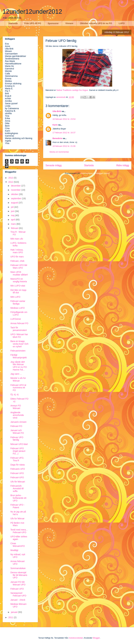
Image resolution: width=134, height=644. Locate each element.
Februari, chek (17, 261)
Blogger (96, 638)
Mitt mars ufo (17, 239)
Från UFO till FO (33, 23)
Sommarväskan (18, 568)
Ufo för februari (18, 482)
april (13, 220)
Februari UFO (17, 473)
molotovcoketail (76, 638)
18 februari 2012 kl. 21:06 (64, 146)
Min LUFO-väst (18, 286)
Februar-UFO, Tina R (17, 459)
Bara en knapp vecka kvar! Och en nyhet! (19, 344)
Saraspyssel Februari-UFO (18, 594)
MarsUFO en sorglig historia (19, 280)
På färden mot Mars (17, 524)
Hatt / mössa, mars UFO (17, 251)
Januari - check (18, 600)
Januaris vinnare (18, 422)
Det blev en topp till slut (18, 291)
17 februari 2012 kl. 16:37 (64, 133)
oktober (15, 194)
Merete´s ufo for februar (18, 379)
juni (13, 211)
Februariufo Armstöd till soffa (17, 488)
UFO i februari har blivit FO (19, 336)
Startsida (13, 23)
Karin (55, 125)
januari (14, 612)
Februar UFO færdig (17, 439)
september (16, 198)
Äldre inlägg (123, 165)
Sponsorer (53, 23)
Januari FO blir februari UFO (18, 583)
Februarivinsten (18, 351)
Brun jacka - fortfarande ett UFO (18, 498)
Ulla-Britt (57, 111)
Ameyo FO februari (16, 407)
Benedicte (57, 138)
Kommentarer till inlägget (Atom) (95, 173)
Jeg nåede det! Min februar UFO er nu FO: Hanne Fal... (19, 366)
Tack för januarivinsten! (19, 329)
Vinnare (69, 23)
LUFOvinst (16, 319)
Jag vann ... (16, 374)
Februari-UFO (17, 477)
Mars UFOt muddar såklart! (19, 273)
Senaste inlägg (54, 165)
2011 (11, 617)
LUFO (122, 23)
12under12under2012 (32, 12)
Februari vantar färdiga (18, 302)
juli (13, 207)
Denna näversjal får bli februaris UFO (19, 575)
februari (15, 228)
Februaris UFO (18, 469)
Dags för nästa (18, 465)
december (16, 186)
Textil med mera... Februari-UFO (19, 531)
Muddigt (14, 550)
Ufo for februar (17, 518)
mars (14, 224)
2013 (11, 178)
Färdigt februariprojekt (19, 356)
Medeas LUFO (18, 308)
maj (13, 215)
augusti (15, 203)
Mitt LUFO (15, 297)
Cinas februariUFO (18, 545)
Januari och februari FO (17, 432)
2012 (11, 182)
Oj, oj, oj (14, 394)
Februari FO (16, 426)
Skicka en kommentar (59, 152)
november (16, 190)
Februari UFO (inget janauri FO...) (18, 451)
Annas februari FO (19, 323)
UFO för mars (17, 257)
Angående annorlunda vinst (17, 415)
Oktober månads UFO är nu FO (96, 23)
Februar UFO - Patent (18, 506)
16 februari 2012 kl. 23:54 (64, 119)
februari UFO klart (19, 444)
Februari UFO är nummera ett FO (18, 388)
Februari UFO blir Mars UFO (19, 266)
